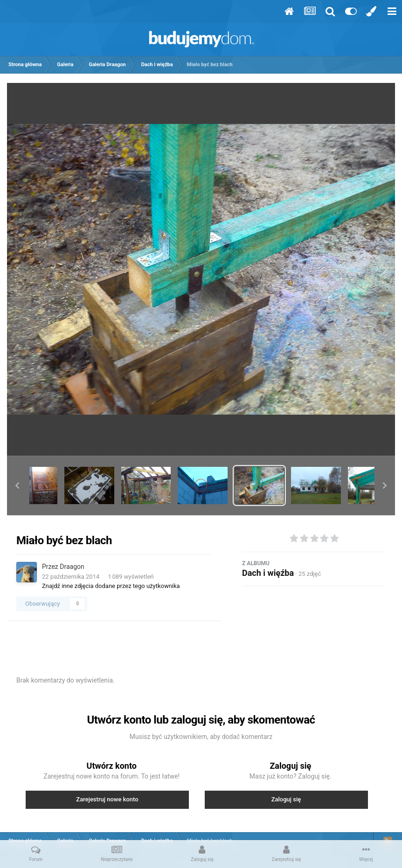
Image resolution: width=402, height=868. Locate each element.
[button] (17, 485)
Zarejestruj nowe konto (107, 799)
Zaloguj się (286, 799)
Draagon (72, 567)
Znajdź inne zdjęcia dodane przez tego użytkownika (111, 586)
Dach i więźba (268, 573)
